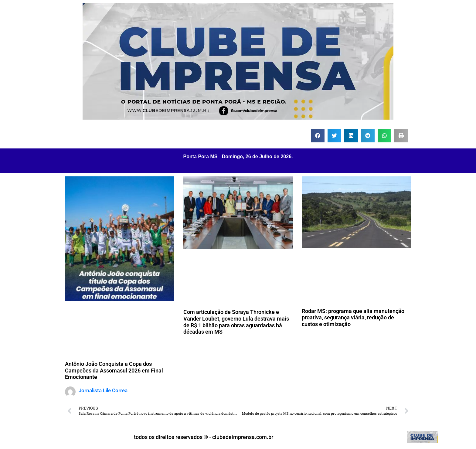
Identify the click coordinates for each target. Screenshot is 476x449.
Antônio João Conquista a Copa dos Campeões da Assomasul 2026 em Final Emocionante (114, 370)
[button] (318, 136)
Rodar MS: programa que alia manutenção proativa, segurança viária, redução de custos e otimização (353, 318)
